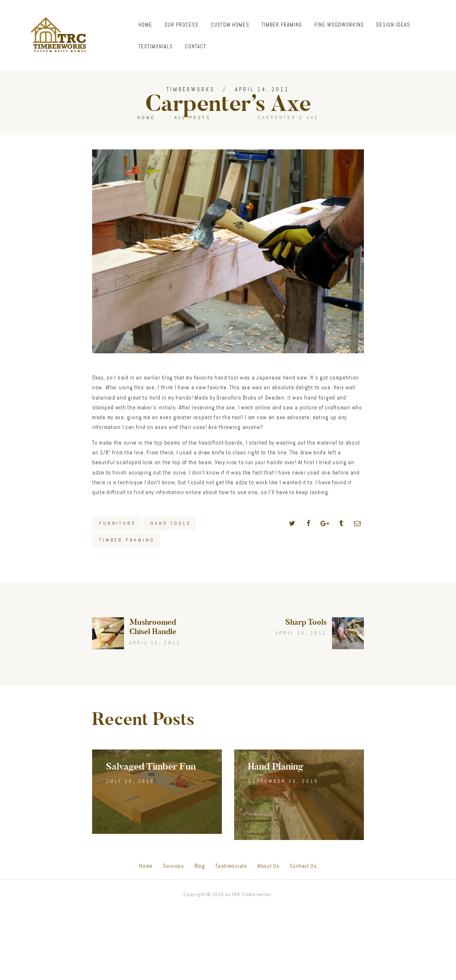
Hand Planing (276, 767)
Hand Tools (170, 523)
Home (146, 117)
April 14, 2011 (262, 89)
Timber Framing (127, 540)
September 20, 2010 (283, 781)
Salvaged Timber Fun (151, 767)
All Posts (193, 117)
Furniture (117, 523)
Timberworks (191, 89)
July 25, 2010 (130, 781)
